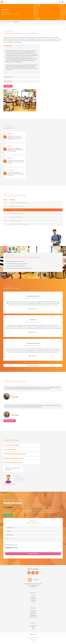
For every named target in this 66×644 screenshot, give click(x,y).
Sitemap (33, 641)
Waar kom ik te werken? (10, 450)
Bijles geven (33, 612)
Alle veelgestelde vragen (10, 484)
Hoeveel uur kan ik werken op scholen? (14, 458)
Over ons (33, 602)
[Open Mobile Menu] (65, 2)
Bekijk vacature (33, 309)
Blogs (33, 627)
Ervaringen (33, 600)
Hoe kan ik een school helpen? (12, 445)
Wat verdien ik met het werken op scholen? (15, 454)
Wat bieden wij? (8, 81)
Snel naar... (33, 593)
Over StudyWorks (33, 626)
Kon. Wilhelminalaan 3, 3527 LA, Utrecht (33, 584)
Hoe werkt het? (33, 599)
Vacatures (9, 22)
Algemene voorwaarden (33, 637)
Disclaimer (33, 639)
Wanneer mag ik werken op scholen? (13, 463)
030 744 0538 (33, 587)
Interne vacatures (33, 617)
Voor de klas (33, 614)
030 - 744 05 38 (18, 481)
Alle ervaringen (10, 421)
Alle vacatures (33, 611)
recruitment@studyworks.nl (21, 480)
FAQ (33, 629)
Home (2, 22)
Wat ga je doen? (8, 46)
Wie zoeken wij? (8, 77)
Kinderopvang (33, 615)
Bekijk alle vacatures (33, 365)
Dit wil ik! (8, 86)
